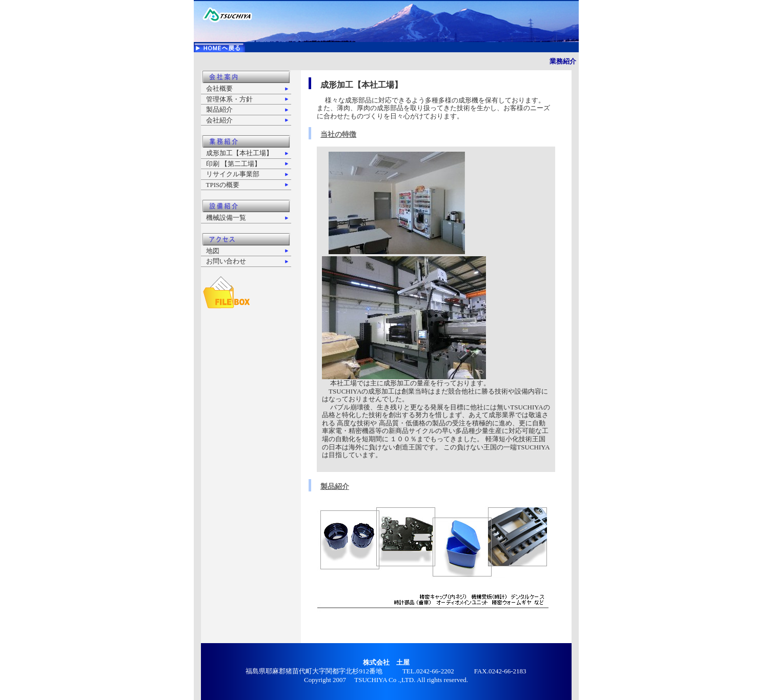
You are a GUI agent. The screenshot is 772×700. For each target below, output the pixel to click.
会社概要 (219, 88)
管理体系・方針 (229, 99)
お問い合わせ (226, 261)
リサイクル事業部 (233, 174)
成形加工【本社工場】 (239, 153)
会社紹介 (219, 120)
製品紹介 (219, 109)
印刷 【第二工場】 (233, 164)
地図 (213, 251)
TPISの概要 (223, 185)
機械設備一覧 (226, 218)
